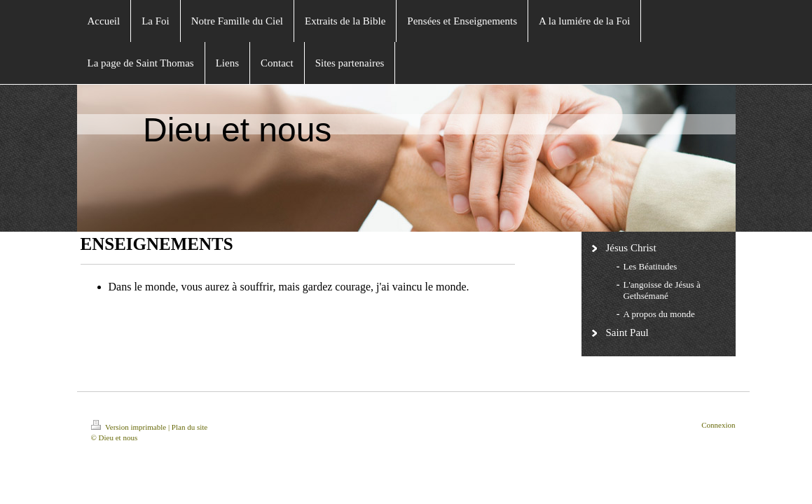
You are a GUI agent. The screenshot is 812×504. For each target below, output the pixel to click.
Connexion (718, 425)
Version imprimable (130, 427)
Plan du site (190, 427)
